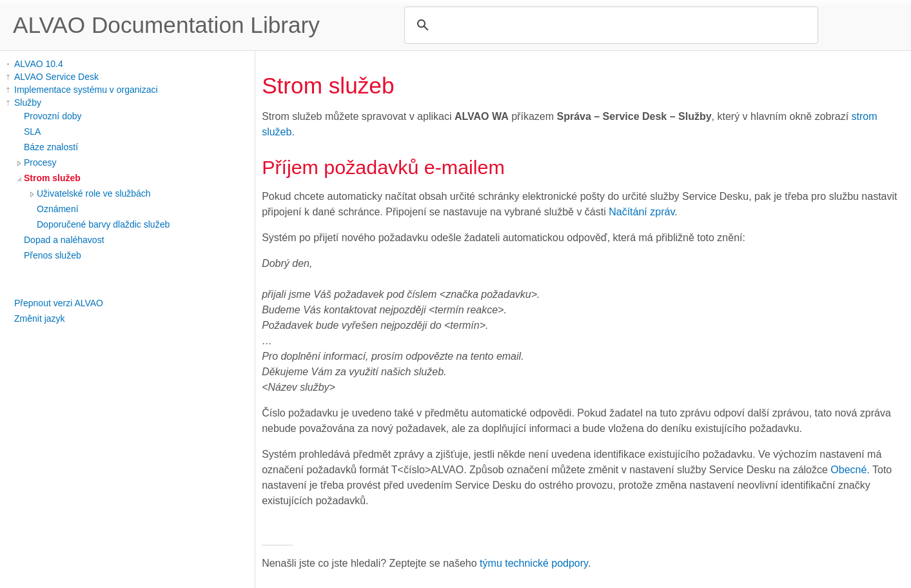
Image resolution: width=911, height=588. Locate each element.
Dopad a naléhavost (64, 240)
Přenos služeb (53, 255)
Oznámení (58, 209)
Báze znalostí (51, 147)
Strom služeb (52, 178)
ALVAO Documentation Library (166, 25)
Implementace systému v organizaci (86, 90)
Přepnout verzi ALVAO (59, 303)
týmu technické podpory (534, 563)
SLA (32, 132)
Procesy (40, 162)
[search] (609, 25)
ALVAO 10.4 (39, 64)
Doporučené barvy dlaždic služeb (103, 224)
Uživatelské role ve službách (94, 193)
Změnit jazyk (40, 318)
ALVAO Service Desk (56, 77)
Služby (28, 103)
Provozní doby (53, 116)
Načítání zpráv (642, 212)
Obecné (848, 470)
